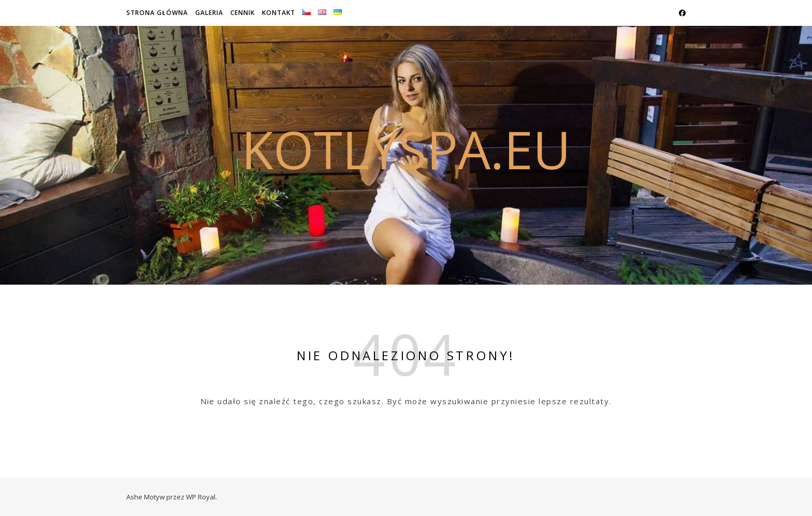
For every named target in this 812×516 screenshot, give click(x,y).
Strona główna (157, 13)
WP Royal (201, 497)
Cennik (243, 13)
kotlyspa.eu (406, 149)
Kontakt (279, 13)
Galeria (209, 13)
